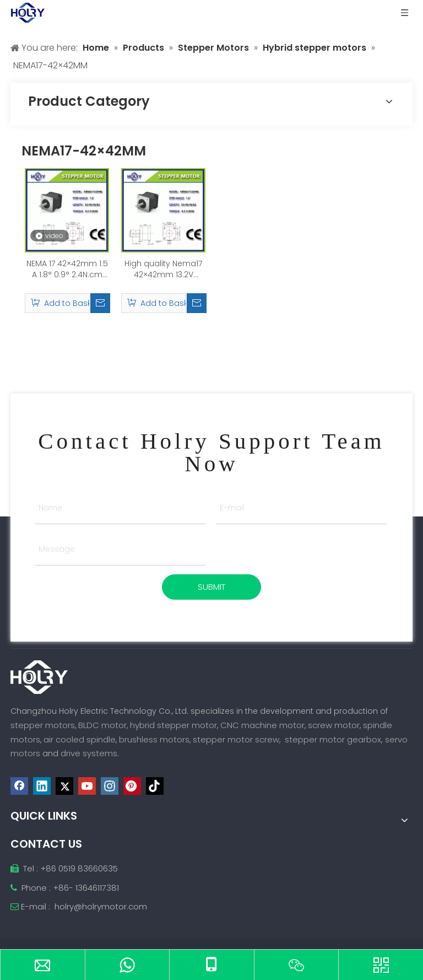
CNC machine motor (262, 725)
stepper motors (43, 725)
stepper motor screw (236, 739)
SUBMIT (211, 587)
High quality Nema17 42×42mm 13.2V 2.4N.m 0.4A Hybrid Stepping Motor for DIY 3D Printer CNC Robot (163, 269)
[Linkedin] (42, 786)
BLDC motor (102, 725)
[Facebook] (19, 786)
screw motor (334, 725)
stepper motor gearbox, (334, 739)
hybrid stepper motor (173, 725)
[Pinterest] (132, 786)
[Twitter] (64, 786)
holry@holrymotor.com (101, 906)
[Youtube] (87, 786)
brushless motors (154, 739)
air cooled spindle (80, 739)
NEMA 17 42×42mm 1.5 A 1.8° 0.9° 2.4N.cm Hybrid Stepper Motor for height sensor (67, 269)
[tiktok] (155, 786)
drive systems (89, 753)
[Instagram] (110, 786)
